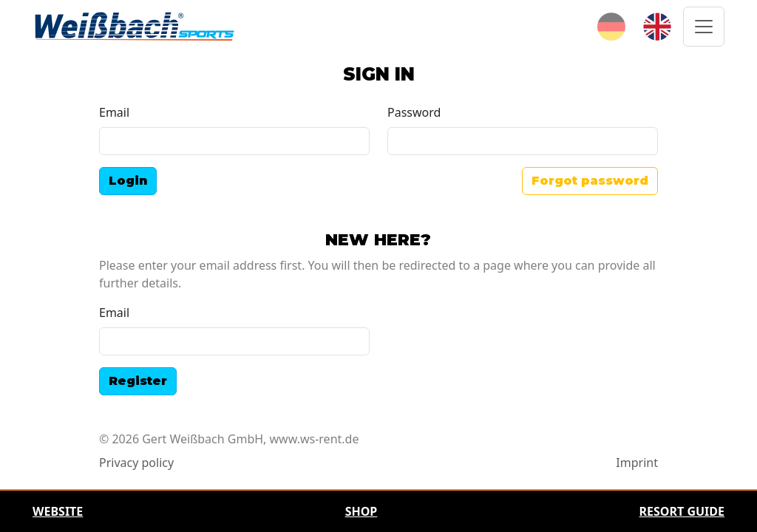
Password (414, 112)
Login (128, 181)
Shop (361, 511)
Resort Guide (682, 511)
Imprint (637, 463)
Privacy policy (136, 463)
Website (58, 511)
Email (114, 112)
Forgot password (590, 181)
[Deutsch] (611, 25)
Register (138, 381)
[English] (657, 25)
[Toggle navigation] (704, 27)
